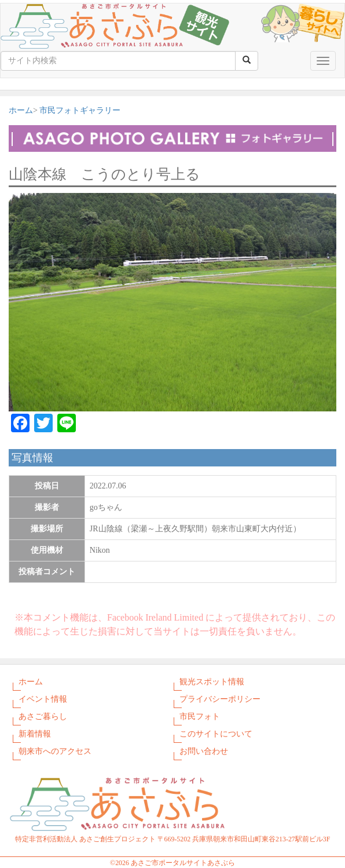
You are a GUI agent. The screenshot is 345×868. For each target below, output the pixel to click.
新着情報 (35, 734)
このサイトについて (216, 734)
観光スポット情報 (212, 682)
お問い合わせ (204, 751)
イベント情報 (43, 699)
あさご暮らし (43, 716)
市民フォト (200, 716)
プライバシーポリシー (220, 699)
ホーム (21, 110)
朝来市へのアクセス (55, 751)
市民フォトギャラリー (80, 110)
